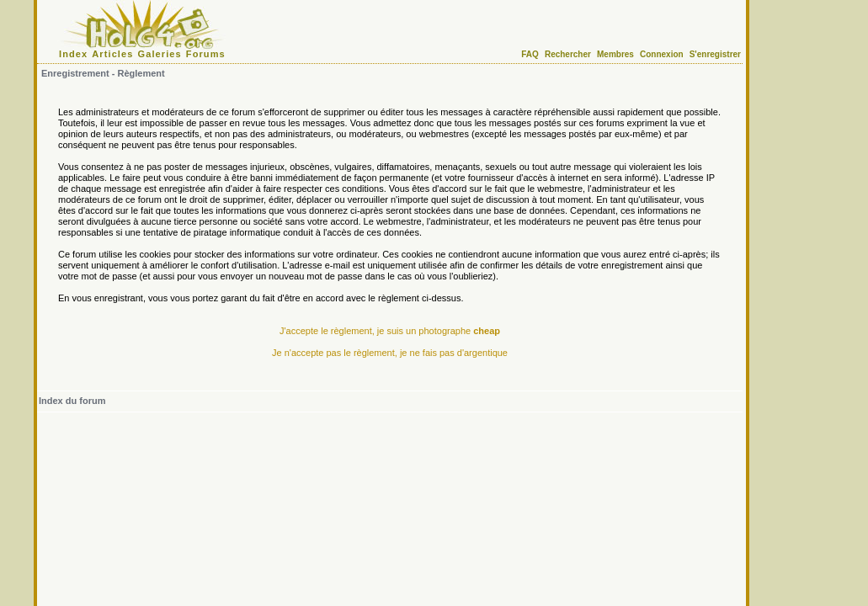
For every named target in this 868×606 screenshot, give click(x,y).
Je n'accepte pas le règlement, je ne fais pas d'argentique (390, 353)
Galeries (160, 54)
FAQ (530, 54)
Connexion (662, 54)
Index (73, 54)
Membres (615, 54)
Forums (206, 54)
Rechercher (568, 54)
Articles (112, 54)
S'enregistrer (715, 54)
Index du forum (72, 401)
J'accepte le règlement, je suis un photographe (390, 331)
